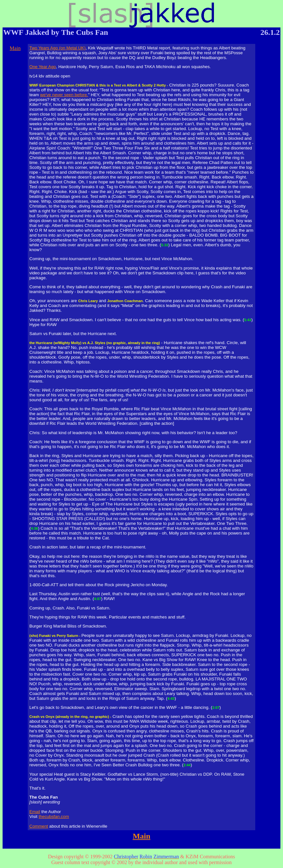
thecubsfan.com (54, 817)
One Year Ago (43, 67)
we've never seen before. (64, 95)
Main (15, 48)
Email (35, 812)
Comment (39, 826)
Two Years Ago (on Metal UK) (57, 48)
